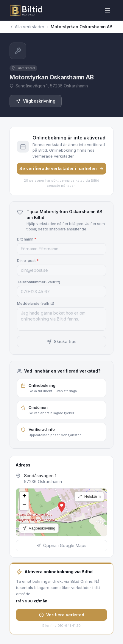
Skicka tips (62, 341)
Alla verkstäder (27, 27)
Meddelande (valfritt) (36, 303)
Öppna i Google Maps (61, 545)
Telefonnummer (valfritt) (39, 282)
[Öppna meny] (108, 10)
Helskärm (89, 496)
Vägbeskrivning (36, 101)
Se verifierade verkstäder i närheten (62, 168)
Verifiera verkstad (62, 615)
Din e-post (28, 261)
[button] (62, 507)
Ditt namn (27, 239)
